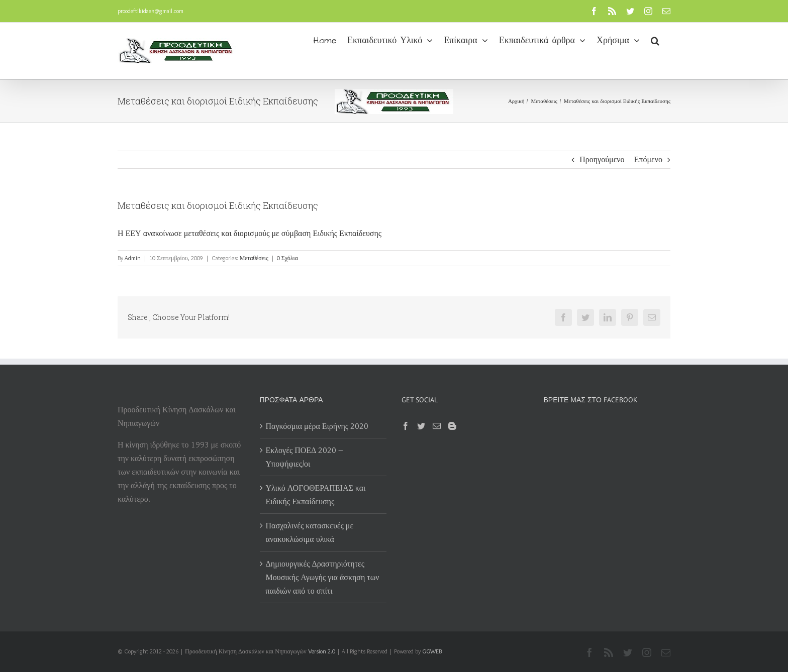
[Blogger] (452, 426)
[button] (655, 40)
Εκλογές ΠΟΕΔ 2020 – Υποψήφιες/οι (305, 457)
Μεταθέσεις (254, 258)
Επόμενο (648, 159)
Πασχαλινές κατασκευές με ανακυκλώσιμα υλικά (310, 532)
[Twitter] (421, 426)
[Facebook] (406, 426)
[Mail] (437, 426)
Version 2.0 (322, 651)
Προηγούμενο (602, 159)
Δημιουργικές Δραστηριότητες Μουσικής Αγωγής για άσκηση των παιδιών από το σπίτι (323, 577)
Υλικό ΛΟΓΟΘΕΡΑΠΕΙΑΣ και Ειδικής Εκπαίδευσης (316, 495)
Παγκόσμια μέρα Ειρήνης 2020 (317, 426)
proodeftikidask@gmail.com (151, 11)
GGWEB (432, 651)
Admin (133, 258)
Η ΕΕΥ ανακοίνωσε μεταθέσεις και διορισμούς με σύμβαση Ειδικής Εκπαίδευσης (250, 233)
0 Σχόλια (287, 258)
